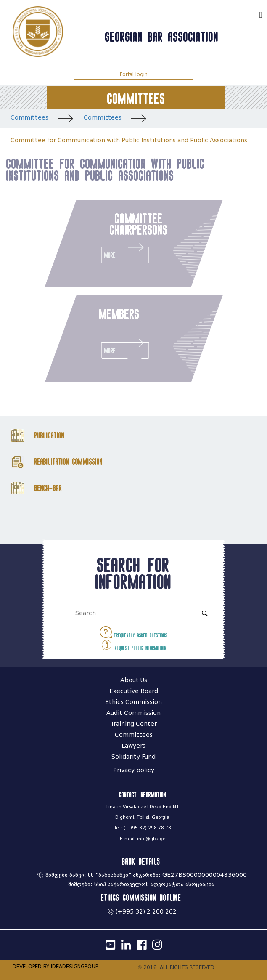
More (125, 252)
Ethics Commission (133, 702)
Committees (29, 118)
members (119, 314)
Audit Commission (133, 713)
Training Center (134, 724)
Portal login (134, 74)
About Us (134, 680)
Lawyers (133, 746)
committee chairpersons (138, 224)
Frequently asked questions (133, 632)
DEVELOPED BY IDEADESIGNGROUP (55, 966)
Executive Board (134, 691)
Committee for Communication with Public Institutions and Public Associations (129, 140)
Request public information (133, 645)
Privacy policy (134, 770)
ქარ (248, 14)
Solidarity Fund (133, 757)
